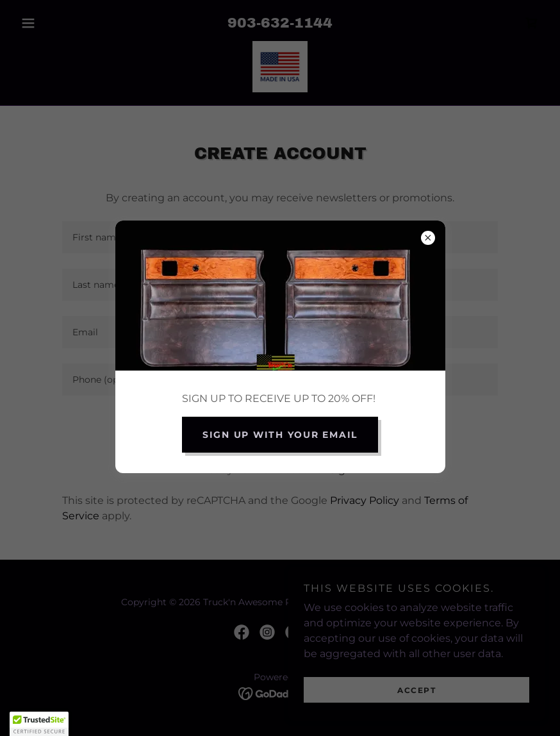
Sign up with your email (280, 435)
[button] (39, 724)
